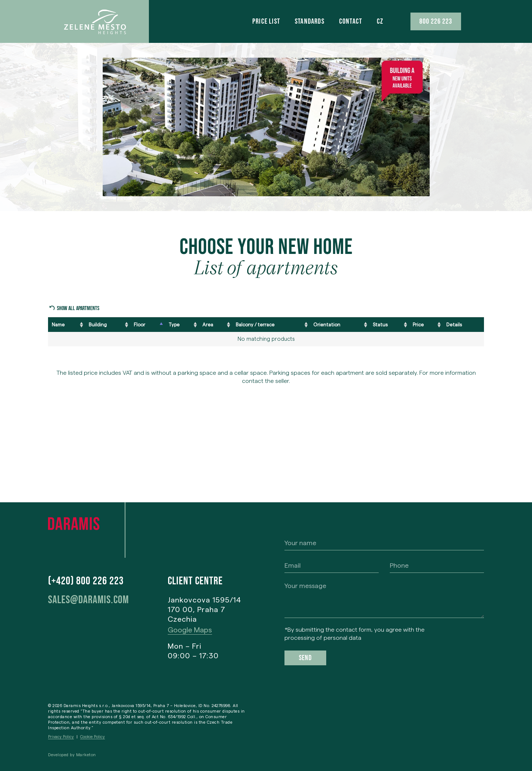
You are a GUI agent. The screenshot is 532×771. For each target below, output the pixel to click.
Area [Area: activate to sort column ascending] (208, 325)
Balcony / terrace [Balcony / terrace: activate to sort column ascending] (255, 325)
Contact (351, 21)
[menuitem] (380, 21)
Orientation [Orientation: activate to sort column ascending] (327, 325)
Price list (266, 21)
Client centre (195, 581)
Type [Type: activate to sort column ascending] (174, 325)
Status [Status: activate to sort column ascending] (380, 325)
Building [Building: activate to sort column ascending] (98, 325)
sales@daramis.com (88, 600)
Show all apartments (78, 308)
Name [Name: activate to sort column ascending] (58, 325)
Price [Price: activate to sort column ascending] (418, 325)
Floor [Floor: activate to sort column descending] (139, 325)
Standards (310, 21)
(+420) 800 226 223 (86, 581)
